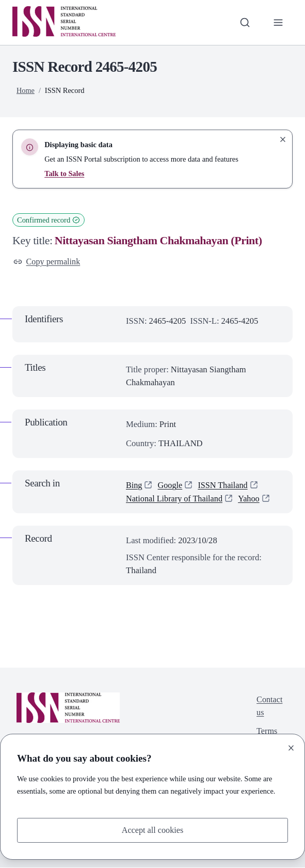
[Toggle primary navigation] (278, 22)
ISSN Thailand (224, 486)
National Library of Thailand (175, 499)
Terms (267, 732)
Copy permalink (47, 262)
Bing (134, 486)
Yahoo (252, 499)
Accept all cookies (152, 830)
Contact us (269, 707)
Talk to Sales (65, 173)
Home (26, 90)
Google (171, 486)
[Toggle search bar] (244, 22)
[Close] (291, 748)
